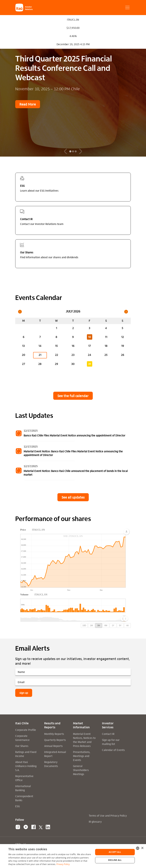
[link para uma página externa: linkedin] (48, 827)
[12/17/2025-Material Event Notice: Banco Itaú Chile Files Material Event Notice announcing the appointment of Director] (73, 451)
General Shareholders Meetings (81, 770)
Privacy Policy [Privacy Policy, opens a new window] (63, 864)
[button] (28, 8)
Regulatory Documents (51, 764)
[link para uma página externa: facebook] (34, 827)
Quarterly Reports (55, 740)
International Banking (23, 788)
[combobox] (138, 848)
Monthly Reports (54, 734)
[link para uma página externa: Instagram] (18, 827)
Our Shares (22, 746)
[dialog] (73, 856)
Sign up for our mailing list (111, 742)
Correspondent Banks (24, 798)
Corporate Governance (22, 738)
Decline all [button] (115, 860)
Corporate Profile (26, 730)
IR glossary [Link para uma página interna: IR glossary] (95, 822)
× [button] (142, 848)
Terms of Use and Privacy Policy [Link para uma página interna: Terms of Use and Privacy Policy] (108, 815)
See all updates (73, 497)
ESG (17, 806)
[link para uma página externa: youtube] (26, 827)
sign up (24, 693)
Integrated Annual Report (55, 754)
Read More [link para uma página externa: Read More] (28, 104)
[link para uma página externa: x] (41, 827)
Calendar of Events (113, 750)
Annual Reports (53, 746)
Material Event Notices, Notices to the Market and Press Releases (84, 740)
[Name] (73, 672)
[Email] (73, 682)
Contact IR (108, 734)
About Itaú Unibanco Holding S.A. (26, 766)
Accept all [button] (115, 852)
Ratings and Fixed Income (26, 754)
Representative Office (24, 778)
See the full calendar (73, 396)
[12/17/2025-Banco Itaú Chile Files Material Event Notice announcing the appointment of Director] (73, 433)
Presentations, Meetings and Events (82, 756)
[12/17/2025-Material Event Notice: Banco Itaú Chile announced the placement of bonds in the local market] (73, 471)
